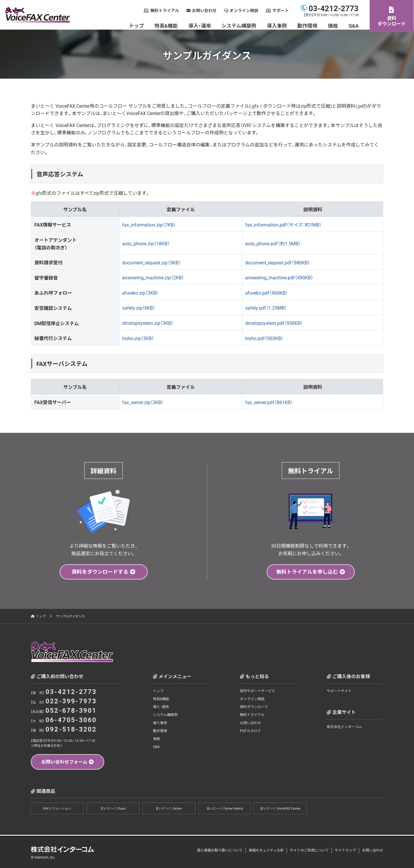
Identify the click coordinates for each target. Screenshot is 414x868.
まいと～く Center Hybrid (225, 809)
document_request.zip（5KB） (152, 262)
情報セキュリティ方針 (266, 850)
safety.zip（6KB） (139, 308)
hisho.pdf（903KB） (264, 338)
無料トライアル (165, 10)
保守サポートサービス (258, 691)
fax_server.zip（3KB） (143, 402)
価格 (333, 25)
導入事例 (277, 25)
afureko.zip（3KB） (140, 293)
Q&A (354, 25)
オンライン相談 (244, 10)
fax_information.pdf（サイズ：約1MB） (283, 224)
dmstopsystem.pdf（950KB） (274, 323)
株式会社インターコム (344, 727)
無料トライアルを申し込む (307, 572)
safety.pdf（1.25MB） (266, 308)
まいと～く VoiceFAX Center (281, 809)
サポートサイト (339, 691)
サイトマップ (345, 850)
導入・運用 (200, 25)
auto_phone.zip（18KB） (146, 243)
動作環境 (308, 25)
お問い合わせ (205, 10)
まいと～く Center (169, 809)
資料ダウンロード (392, 21)
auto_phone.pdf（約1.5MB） (273, 243)
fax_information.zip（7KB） (149, 224)
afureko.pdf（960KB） (266, 293)
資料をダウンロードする (100, 572)
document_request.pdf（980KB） (278, 262)
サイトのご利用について (309, 850)
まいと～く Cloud (113, 809)
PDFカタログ (250, 731)
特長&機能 (167, 25)
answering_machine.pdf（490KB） (279, 277)
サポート (281, 10)
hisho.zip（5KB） (138, 338)
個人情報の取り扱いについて (220, 850)
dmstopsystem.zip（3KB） (148, 323)
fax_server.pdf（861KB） (269, 402)
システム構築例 (239, 25)
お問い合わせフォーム (64, 762)
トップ (137, 25)
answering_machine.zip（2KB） (153, 277)
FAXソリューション (57, 809)
